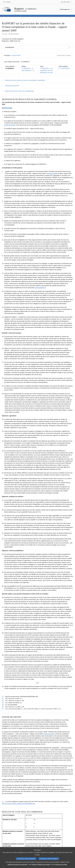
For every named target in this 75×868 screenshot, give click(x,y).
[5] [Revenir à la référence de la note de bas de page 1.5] (3, 705)
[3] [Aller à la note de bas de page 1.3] (66, 140)
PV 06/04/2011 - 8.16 (46, 68)
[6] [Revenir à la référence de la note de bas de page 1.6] (3, 707)
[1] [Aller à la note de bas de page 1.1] (43, 129)
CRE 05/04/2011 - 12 (28, 70)
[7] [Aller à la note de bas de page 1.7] (49, 275)
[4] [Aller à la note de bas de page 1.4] (34, 151)
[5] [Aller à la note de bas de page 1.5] (71, 155)
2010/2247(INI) (16, 55)
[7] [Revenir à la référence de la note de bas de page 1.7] (3, 709)
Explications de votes (46, 70)
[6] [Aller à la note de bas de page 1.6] (36, 275)
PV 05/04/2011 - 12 (27, 68)
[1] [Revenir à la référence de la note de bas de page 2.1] (3, 802)
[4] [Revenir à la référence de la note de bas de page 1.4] (3, 703)
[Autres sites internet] (66, 2)
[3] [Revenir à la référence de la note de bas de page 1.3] (3, 701)
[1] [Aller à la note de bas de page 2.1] (39, 782)
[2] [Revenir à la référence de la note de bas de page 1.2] (3, 699)
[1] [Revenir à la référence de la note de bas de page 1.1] (3, 696)
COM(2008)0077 (40, 288)
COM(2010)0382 (10, 125)
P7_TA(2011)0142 (64, 68)
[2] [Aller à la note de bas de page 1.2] (20, 134)
